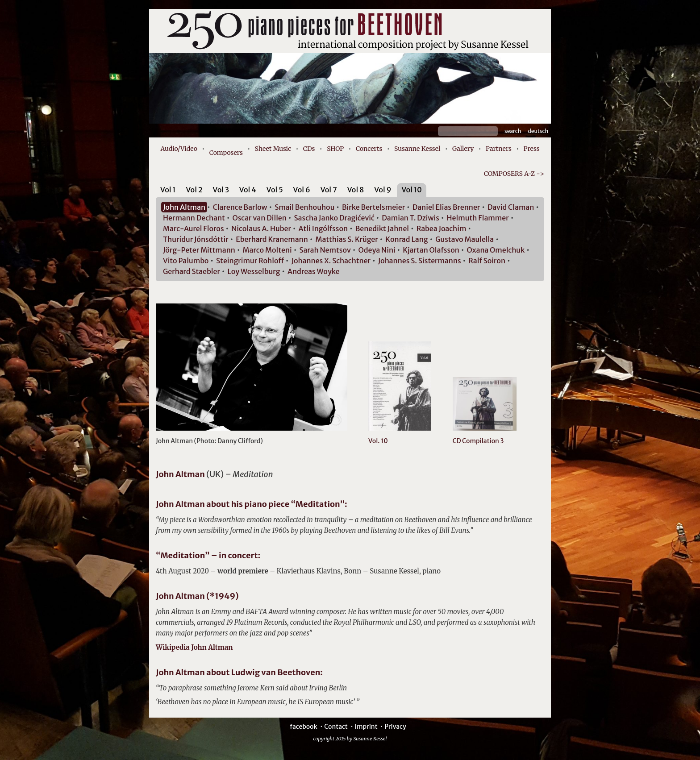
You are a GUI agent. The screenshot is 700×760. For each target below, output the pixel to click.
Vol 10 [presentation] (411, 190)
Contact (336, 727)
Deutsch (538, 131)
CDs (309, 149)
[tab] (168, 191)
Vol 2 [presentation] (194, 190)
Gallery (463, 149)
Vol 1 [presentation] (168, 190)
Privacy (395, 727)
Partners (499, 149)
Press (532, 149)
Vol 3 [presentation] (221, 190)
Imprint (366, 727)
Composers (226, 153)
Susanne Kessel (417, 149)
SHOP (335, 149)
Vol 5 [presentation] (275, 190)
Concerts (369, 149)
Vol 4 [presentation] (248, 190)
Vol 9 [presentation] (383, 190)
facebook (303, 727)
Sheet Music (273, 149)
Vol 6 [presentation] (302, 190)
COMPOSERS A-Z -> (514, 174)
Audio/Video (179, 149)
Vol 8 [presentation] (356, 190)
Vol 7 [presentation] (329, 190)
